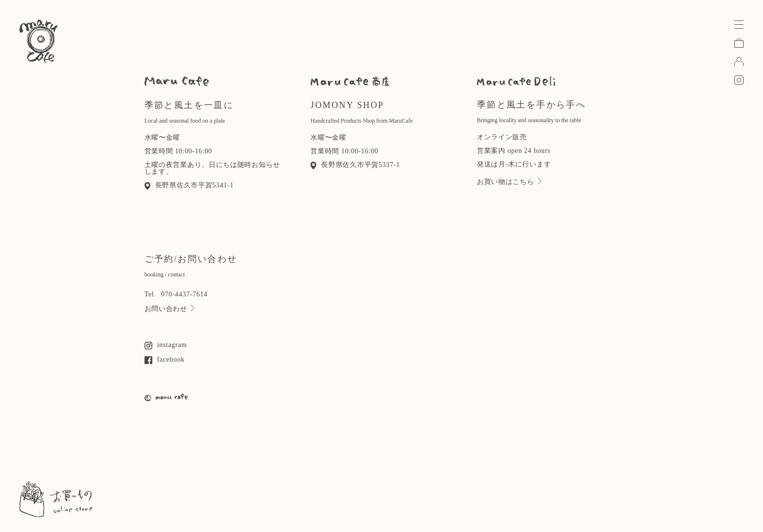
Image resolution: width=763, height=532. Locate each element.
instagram (166, 345)
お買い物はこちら (509, 182)
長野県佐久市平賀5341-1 (189, 185)
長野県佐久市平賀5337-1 (355, 165)
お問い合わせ (169, 309)
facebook (165, 359)
